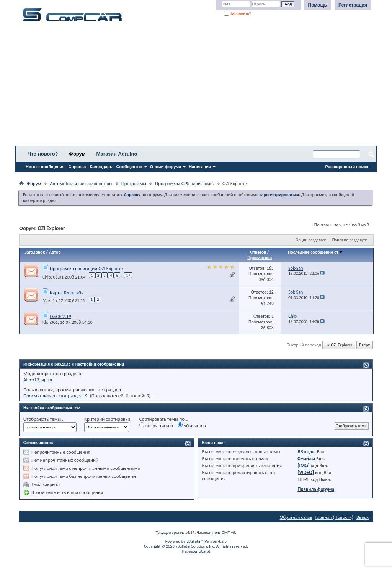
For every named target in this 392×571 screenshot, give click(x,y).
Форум (77, 154)
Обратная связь (296, 517)
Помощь (318, 5)
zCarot (205, 551)
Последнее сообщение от (315, 252)
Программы (134, 183)
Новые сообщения (45, 167)
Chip (47, 277)
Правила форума (316, 489)
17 (128, 275)
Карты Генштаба (67, 293)
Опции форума (166, 167)
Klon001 (50, 322)
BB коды (307, 452)
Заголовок (35, 252)
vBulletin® (195, 541)
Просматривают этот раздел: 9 (56, 396)
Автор (55, 252)
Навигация (200, 167)
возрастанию (156, 425)
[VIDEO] (306, 472)
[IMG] (304, 465)
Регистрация (353, 5)
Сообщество (129, 167)
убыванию (192, 425)
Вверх (364, 345)
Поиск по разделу (348, 240)
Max (47, 300)
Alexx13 (31, 380)
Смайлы (306, 459)
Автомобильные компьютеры (81, 183)
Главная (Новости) (334, 517)
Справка (77, 167)
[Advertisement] (196, 86)
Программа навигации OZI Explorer (87, 268)
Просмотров (260, 258)
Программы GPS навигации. (185, 183)
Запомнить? (238, 14)
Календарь (101, 167)
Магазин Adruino (117, 154)
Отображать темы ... (45, 419)
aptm (47, 380)
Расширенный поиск (347, 167)
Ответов (258, 252)
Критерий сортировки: (108, 419)
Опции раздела (309, 240)
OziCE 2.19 (60, 316)
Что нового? (43, 154)
